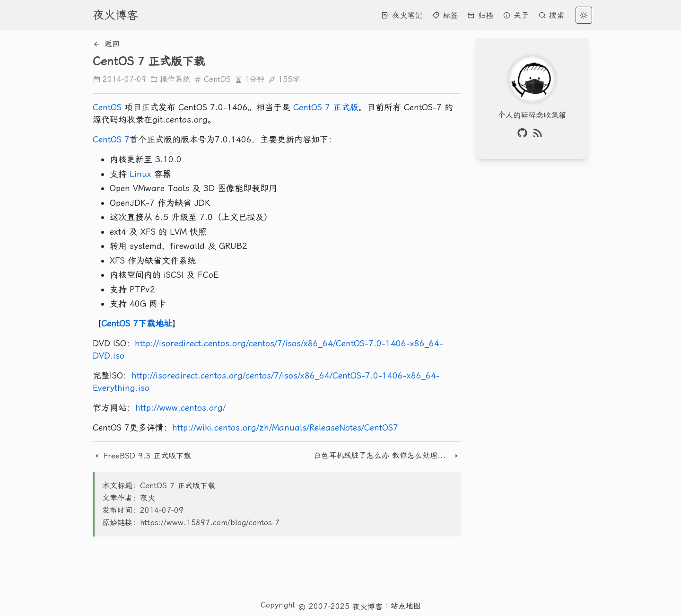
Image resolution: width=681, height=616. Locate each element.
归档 (480, 15)
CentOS (212, 79)
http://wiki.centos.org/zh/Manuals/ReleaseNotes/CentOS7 (285, 427)
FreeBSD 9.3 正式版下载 (142, 456)
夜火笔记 (402, 15)
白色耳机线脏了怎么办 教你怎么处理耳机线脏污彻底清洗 (383, 455)
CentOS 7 (111, 139)
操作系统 (170, 79)
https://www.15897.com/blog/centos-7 (210, 523)
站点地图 (406, 606)
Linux (140, 174)
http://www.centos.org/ (180, 408)
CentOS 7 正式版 (326, 107)
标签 (445, 15)
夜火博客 (115, 15)
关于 (516, 15)
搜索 (551, 15)
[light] (584, 15)
